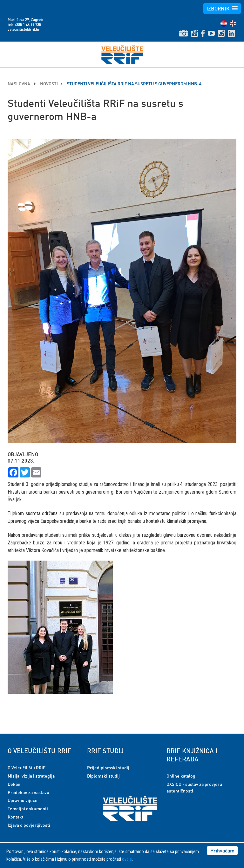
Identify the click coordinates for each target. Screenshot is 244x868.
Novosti (49, 83)
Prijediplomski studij (108, 767)
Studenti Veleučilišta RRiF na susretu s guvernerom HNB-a (134, 83)
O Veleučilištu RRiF (27, 767)
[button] (222, 8)
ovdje (127, 859)
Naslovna (19, 83)
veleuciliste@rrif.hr (24, 29)
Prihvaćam (222, 850)
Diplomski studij (103, 776)
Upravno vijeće (23, 800)
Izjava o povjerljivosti (29, 825)
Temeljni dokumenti (28, 808)
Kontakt (16, 817)
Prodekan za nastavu (28, 792)
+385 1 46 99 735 (28, 25)
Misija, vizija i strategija (31, 776)
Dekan (14, 784)
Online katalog (181, 776)
